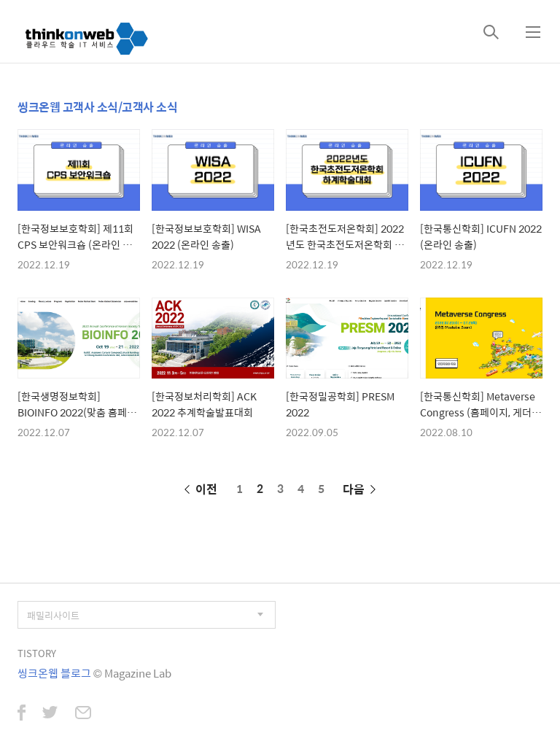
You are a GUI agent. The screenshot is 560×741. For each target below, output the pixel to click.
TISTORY (37, 653)
